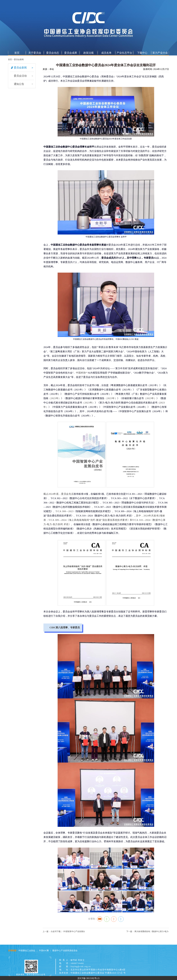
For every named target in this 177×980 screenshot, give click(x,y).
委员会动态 (53, 53)
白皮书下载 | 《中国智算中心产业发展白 (68, 931)
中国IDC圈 (44, 951)
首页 (17, 53)
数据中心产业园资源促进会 (65, 951)
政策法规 (88, 53)
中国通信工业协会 (27, 951)
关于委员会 (35, 53)
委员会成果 (71, 53)
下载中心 (142, 53)
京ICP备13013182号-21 (88, 978)
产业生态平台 (124, 53)
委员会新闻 (19, 59)
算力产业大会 (160, 53)
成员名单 (106, 53)
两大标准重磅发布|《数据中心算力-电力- (151, 931)
